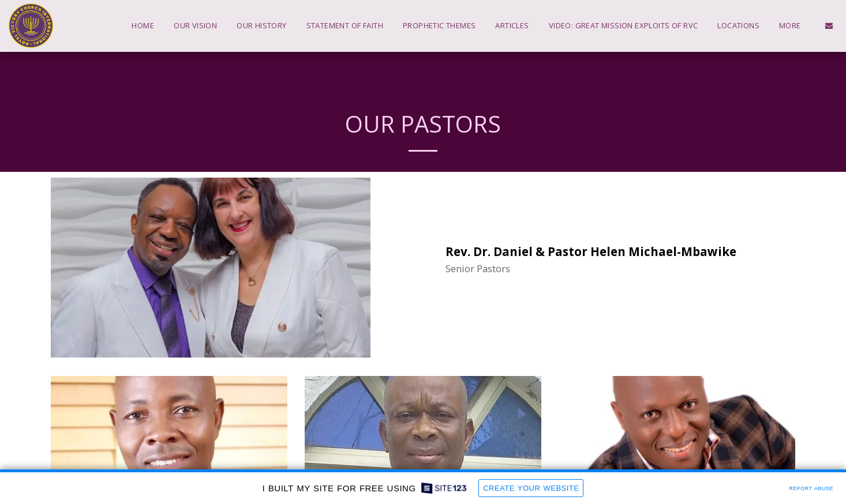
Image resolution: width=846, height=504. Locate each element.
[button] (829, 26)
